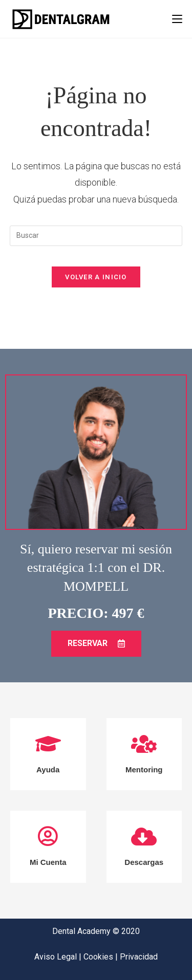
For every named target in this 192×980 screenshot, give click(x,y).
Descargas (144, 862)
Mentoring (144, 770)
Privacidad (139, 957)
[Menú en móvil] (177, 19)
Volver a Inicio (96, 277)
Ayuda (48, 770)
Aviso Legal (57, 957)
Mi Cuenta (48, 862)
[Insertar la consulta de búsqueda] (96, 236)
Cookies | (102, 957)
